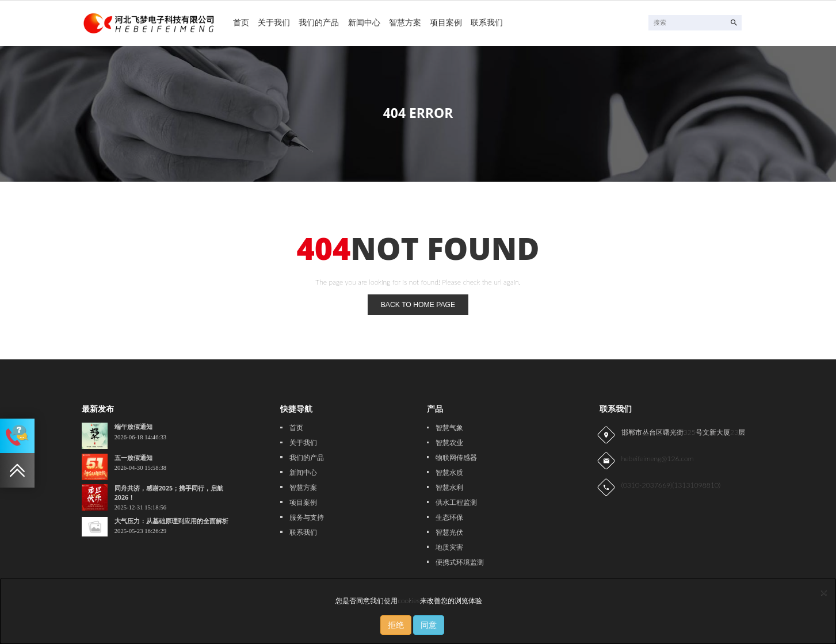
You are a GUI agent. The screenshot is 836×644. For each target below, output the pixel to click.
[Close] (824, 592)
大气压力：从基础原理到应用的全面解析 (171, 521)
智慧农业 (449, 443)
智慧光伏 (449, 532)
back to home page (418, 305)
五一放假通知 (133, 458)
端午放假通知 (133, 427)
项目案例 (446, 22)
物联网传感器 (456, 458)
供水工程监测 (456, 503)
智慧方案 (405, 22)
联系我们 (487, 22)
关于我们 (274, 22)
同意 (429, 625)
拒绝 (396, 625)
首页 (241, 22)
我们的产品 (319, 22)
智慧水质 (449, 473)
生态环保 (449, 517)
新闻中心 (364, 22)
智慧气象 (449, 428)
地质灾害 (449, 547)
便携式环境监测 (460, 562)
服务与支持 (307, 517)
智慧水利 (449, 488)
